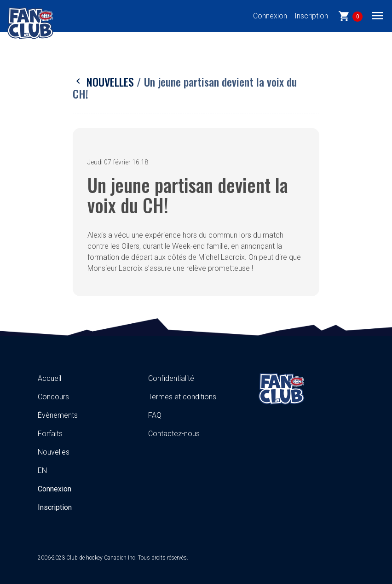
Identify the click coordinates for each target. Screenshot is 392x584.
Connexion (270, 16)
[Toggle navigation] (377, 15)
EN (42, 470)
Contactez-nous (174, 434)
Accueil (49, 378)
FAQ (155, 415)
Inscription (311, 16)
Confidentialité (171, 378)
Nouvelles (105, 82)
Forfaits (50, 434)
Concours (53, 397)
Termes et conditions (182, 397)
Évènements (58, 415)
